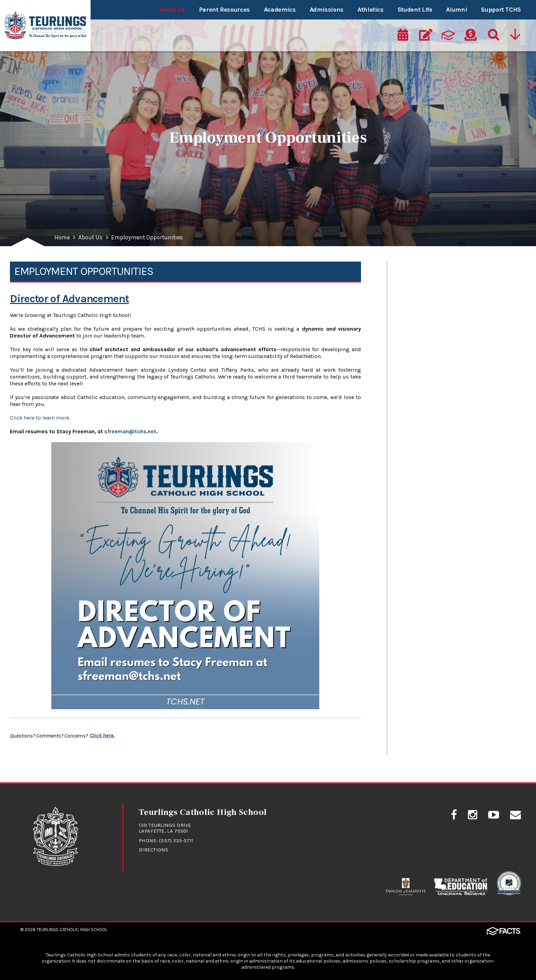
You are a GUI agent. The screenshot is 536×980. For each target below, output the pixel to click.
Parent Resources (224, 10)
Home (63, 238)
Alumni (457, 10)
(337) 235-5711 (176, 840)
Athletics (371, 10)
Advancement (421, 368)
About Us (172, 10)
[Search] (493, 37)
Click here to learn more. (40, 418)
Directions (154, 849)
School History (422, 297)
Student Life (415, 10)
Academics (280, 10)
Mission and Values (429, 273)
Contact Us (416, 416)
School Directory (425, 345)
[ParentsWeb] (448, 37)
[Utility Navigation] (516, 37)
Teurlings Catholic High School (72, 929)
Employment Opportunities (150, 238)
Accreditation (420, 464)
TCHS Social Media (428, 392)
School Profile (420, 321)
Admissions (327, 10)
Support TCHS (501, 10)
